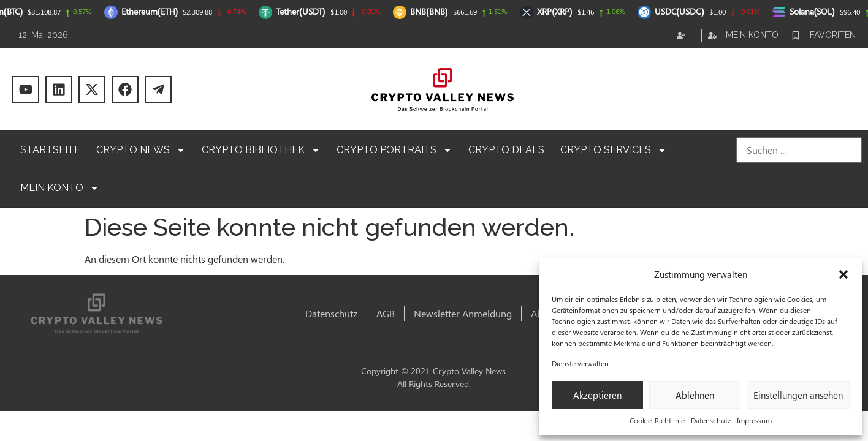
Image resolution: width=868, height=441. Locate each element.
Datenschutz (711, 420)
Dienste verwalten (580, 363)
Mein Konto (60, 188)
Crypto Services (614, 150)
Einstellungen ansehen (798, 395)
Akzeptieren (597, 395)
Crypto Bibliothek (261, 150)
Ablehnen (695, 395)
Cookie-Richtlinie (657, 420)
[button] (843, 274)
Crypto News (141, 150)
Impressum (754, 420)
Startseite (50, 150)
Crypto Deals (506, 150)
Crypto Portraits (394, 150)
